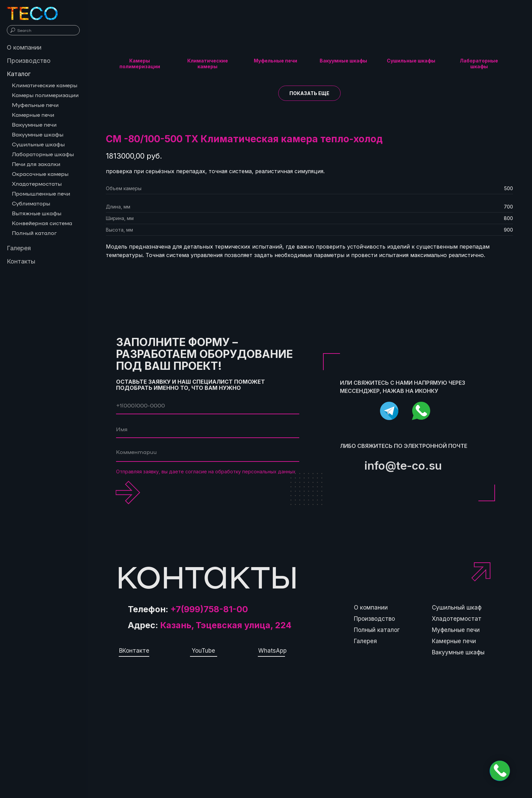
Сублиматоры (31, 203)
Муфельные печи (456, 630)
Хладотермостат (457, 619)
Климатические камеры (45, 85)
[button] (309, 93)
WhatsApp (272, 651)
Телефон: (188, 609)
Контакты (21, 261)
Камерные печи (454, 641)
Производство (374, 619)
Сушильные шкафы (38, 144)
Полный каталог (377, 630)
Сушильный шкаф (457, 607)
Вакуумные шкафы (458, 652)
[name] (208, 430)
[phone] (208, 406)
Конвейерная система (42, 223)
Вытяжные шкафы (37, 213)
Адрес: (210, 625)
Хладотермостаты (37, 184)
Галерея (365, 641)
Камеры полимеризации (45, 95)
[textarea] (208, 453)
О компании (371, 607)
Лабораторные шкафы (43, 154)
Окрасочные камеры (40, 174)
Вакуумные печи (34, 124)
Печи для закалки (36, 164)
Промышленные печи (41, 193)
